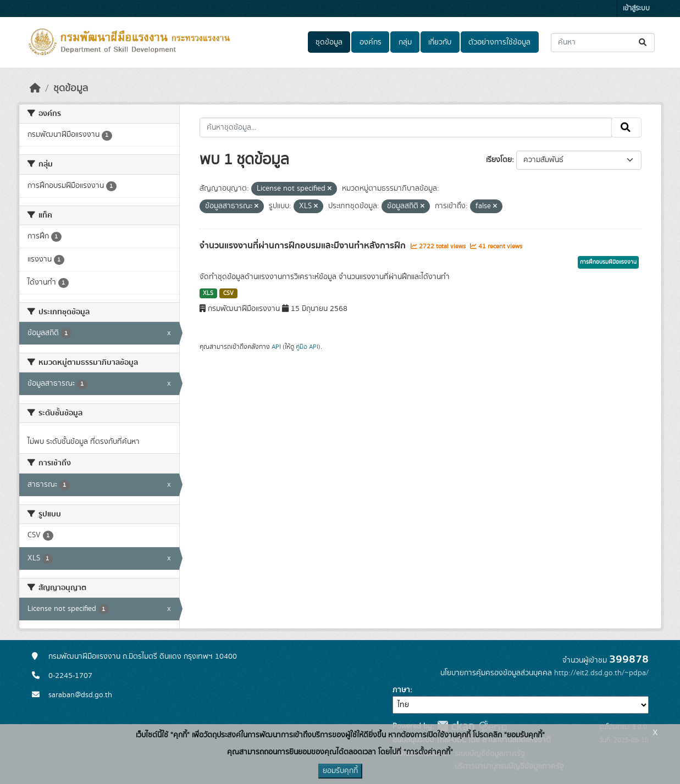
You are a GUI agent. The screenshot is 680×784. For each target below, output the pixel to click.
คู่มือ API (307, 347)
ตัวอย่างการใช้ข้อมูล (499, 42)
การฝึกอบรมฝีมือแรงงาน (608, 262)
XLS (208, 293)
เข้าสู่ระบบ (636, 9)
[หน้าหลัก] (35, 88)
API (276, 347)
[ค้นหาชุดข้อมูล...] (603, 43)
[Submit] (643, 43)
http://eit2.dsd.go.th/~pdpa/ (601, 673)
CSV (228, 293)
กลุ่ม (405, 42)
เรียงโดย (499, 160)
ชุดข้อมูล (329, 42)
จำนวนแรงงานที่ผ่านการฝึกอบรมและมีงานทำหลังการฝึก (304, 246)
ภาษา (401, 690)
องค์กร (371, 42)
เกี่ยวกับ (440, 42)
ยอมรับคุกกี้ (340, 771)
